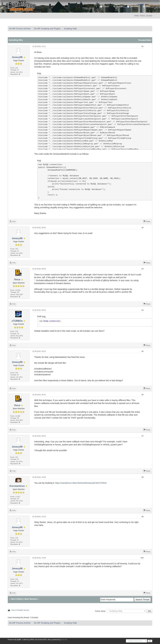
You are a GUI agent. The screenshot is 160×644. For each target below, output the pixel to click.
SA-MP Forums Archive (20, 29)
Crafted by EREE (28, 640)
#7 (142, 436)
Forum (105, 6)
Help (147, 6)
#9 (142, 517)
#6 (142, 395)
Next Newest (31, 599)
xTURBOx (17, 321)
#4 (142, 310)
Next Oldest (17, 599)
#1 (142, 46)
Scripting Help (70, 29)
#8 (142, 477)
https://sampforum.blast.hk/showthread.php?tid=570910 (81, 483)
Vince (17, 280)
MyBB (19, 640)
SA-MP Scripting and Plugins (47, 29)
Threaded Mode (145, 40)
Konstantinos (17, 486)
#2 (142, 228)
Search (118, 6)
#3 (142, 269)
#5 (142, 351)
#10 (142, 558)
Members (133, 6)
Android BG (42, 640)
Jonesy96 (17, 57)
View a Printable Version (20, 610)
